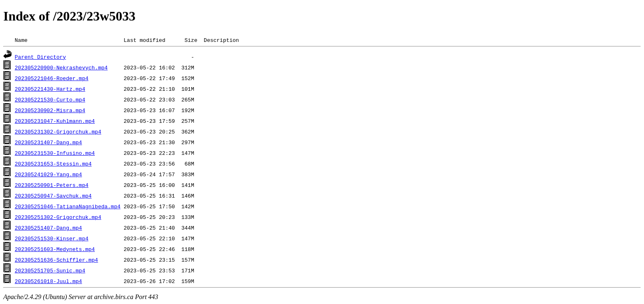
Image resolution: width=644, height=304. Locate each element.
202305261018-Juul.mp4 (48, 281)
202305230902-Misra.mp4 (50, 110)
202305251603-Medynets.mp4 (55, 249)
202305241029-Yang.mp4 (48, 174)
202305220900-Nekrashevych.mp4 (61, 67)
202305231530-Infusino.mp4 (55, 153)
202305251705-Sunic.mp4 (50, 270)
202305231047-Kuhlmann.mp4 (55, 121)
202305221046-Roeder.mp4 (52, 78)
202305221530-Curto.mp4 (50, 99)
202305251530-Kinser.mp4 (52, 238)
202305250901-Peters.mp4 (52, 185)
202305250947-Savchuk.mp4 (53, 196)
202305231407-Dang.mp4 (48, 142)
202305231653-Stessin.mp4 (53, 164)
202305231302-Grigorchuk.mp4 (58, 131)
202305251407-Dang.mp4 (48, 228)
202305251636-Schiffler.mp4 (56, 260)
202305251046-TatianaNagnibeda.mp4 (68, 206)
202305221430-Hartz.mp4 (50, 89)
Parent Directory (40, 57)
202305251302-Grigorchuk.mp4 (58, 217)
